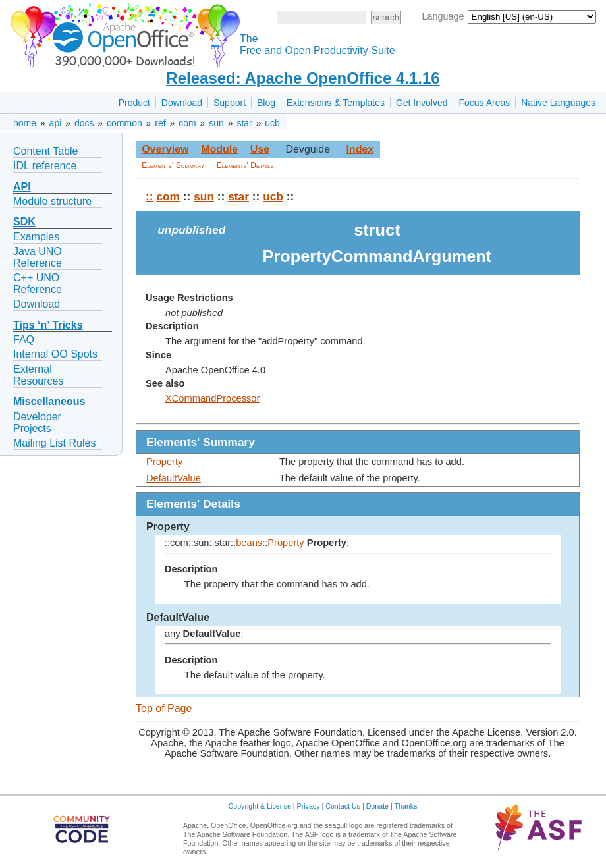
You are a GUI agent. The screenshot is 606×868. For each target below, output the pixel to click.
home (25, 123)
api (56, 123)
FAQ (24, 339)
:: (150, 196)
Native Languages (558, 103)
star (244, 123)
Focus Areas (484, 103)
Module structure (52, 201)
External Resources (38, 375)
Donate (377, 806)
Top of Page (164, 708)
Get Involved (422, 103)
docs (84, 123)
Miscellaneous (49, 401)
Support (230, 103)
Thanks (406, 806)
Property (164, 462)
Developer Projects (37, 422)
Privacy (309, 806)
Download (182, 103)
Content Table (45, 151)
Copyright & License (260, 806)
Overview (165, 149)
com (187, 123)
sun (216, 123)
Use (260, 149)
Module (219, 149)
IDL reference (45, 166)
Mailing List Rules (54, 443)
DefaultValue (174, 478)
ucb (272, 123)
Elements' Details (245, 165)
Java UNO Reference (38, 257)
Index (360, 149)
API (22, 187)
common (124, 123)
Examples (36, 237)
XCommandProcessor (212, 398)
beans (249, 543)
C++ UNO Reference (38, 284)
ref (160, 123)
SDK (24, 222)
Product (134, 103)
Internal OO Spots (55, 354)
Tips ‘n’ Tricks (48, 325)
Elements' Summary (173, 165)
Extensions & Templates (336, 103)
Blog (266, 103)
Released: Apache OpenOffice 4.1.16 (303, 78)
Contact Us (343, 806)
